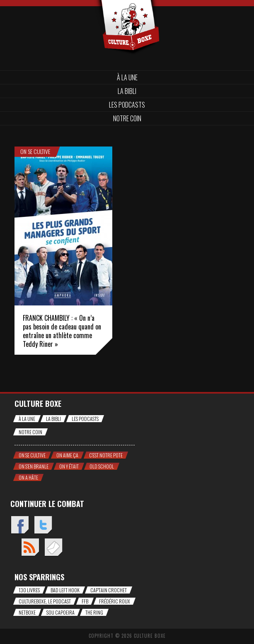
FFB (85, 601)
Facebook (20, 525)
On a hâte (28, 477)
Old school (102, 466)
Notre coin (127, 118)
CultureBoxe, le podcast (45, 601)
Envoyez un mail (53, 548)
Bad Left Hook (65, 590)
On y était (69, 466)
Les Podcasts (127, 105)
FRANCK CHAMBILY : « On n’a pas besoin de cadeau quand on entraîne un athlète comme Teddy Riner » (62, 331)
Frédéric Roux (115, 601)
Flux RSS (30, 548)
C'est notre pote (106, 455)
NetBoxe (27, 612)
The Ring (94, 612)
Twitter (43, 525)
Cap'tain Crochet (109, 590)
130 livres (29, 590)
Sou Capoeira (60, 612)
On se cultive (35, 151)
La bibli (127, 91)
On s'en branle (34, 466)
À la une (127, 77)
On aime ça (67, 455)
